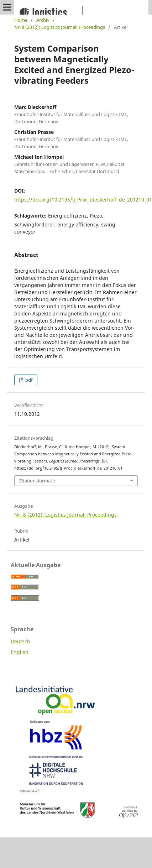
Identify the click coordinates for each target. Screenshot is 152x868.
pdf (28, 380)
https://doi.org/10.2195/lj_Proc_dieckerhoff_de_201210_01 (83, 200)
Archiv (43, 20)
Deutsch (20, 641)
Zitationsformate (37, 481)
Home (21, 20)
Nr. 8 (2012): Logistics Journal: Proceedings (60, 27)
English (20, 652)
